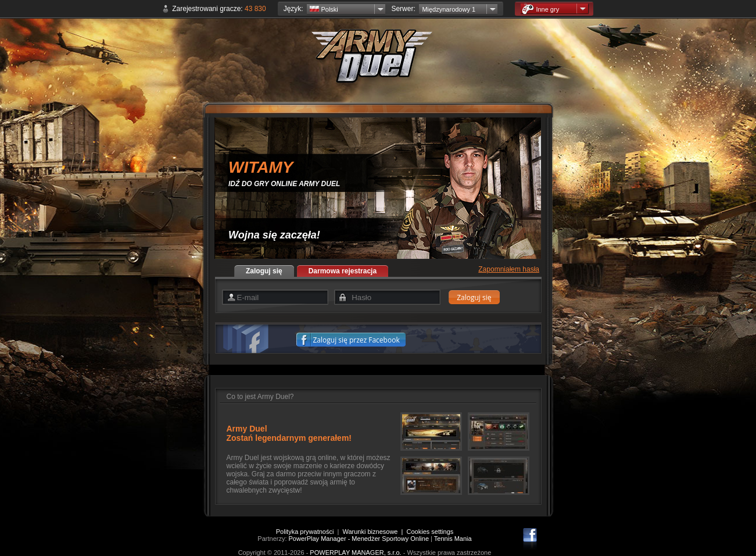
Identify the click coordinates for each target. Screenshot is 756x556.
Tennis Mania (453, 539)
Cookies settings (430, 532)
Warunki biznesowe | (374, 532)
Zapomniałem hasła (509, 269)
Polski (324, 9)
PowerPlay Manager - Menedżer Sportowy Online (359, 539)
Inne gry (540, 9)
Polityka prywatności (305, 532)
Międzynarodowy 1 (449, 9)
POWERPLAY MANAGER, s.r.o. (355, 553)
